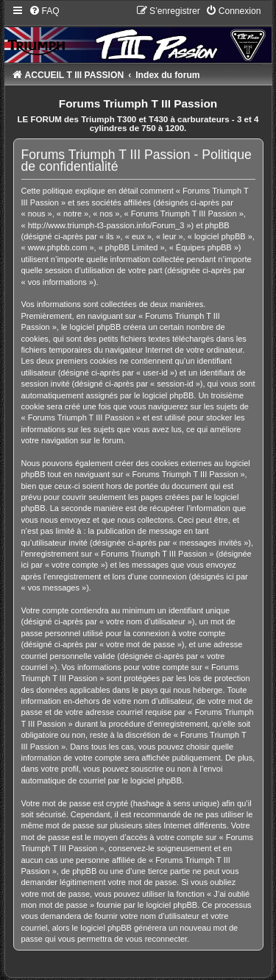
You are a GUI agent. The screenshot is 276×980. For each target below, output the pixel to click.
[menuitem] (44, 11)
